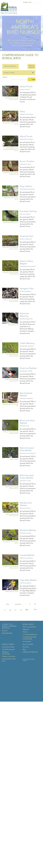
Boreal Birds (28, 624)
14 (21, 610)
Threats (25, 632)
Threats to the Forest (9, 656)
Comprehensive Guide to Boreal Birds (29, 638)
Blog (24, 649)
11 (5, 610)
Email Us (5, 631)
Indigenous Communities (6, 653)
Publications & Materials (30, 652)
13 (15, 610)
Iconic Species (27, 641)
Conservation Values (8, 647)
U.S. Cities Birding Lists (30, 634)
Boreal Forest (8, 644)
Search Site (27, 2)
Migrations (26, 629)
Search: (5, 77)
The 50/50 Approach (8, 649)
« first (7, 604)
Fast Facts (26, 647)
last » (36, 609)
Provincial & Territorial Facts (9, 660)
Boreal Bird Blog (7, 633)
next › (27, 609)
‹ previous (18, 604)
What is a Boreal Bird (29, 627)
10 (35, 604)
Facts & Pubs (28, 644)
